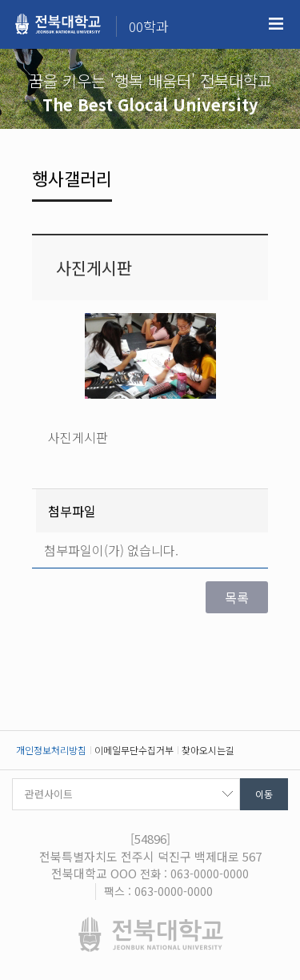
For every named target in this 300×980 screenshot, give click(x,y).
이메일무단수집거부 (134, 750)
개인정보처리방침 (51, 750)
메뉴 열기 (276, 24)
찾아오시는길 (208, 750)
